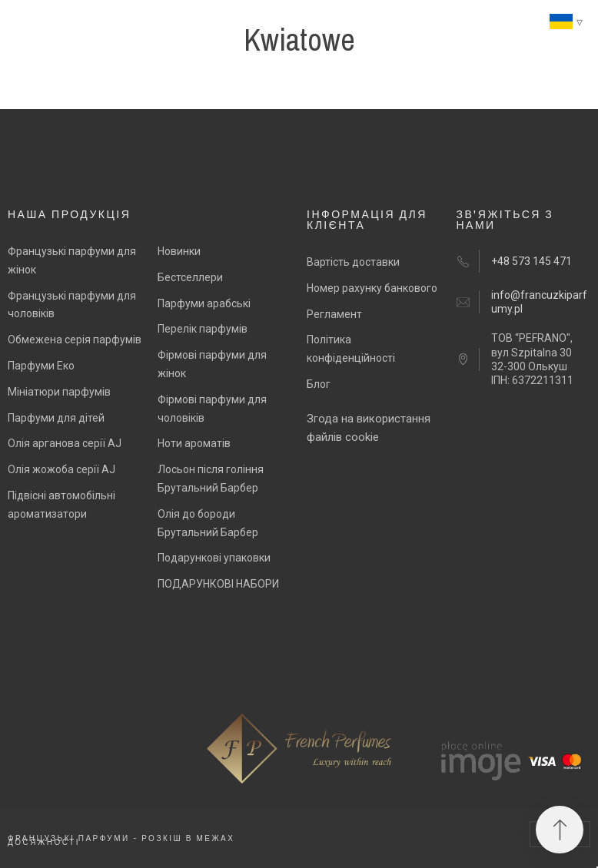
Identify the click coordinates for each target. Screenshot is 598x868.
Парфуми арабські (204, 303)
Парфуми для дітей (56, 418)
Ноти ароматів (194, 443)
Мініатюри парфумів (59, 392)
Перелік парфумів (203, 329)
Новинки (179, 251)
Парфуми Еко (41, 366)
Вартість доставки (353, 262)
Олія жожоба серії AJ (61, 469)
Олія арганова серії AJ (65, 443)
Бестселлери (190, 277)
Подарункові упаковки (214, 558)
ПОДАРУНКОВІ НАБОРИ (218, 584)
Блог (319, 384)
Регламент (334, 314)
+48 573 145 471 (532, 261)
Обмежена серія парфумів (75, 340)
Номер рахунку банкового (372, 288)
